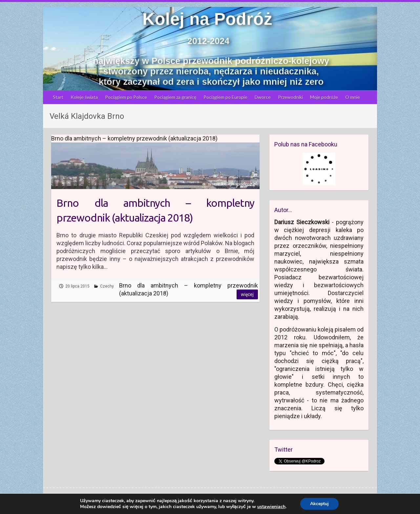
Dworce (263, 97)
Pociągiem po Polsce (126, 97)
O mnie (353, 97)
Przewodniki (290, 97)
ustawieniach (271, 507)
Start (58, 97)
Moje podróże (324, 97)
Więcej (247, 294)
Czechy (107, 286)
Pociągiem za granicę (175, 97)
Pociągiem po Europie (225, 97)
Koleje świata (84, 97)
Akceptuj (319, 504)
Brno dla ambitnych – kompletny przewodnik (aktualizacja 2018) (155, 210)
